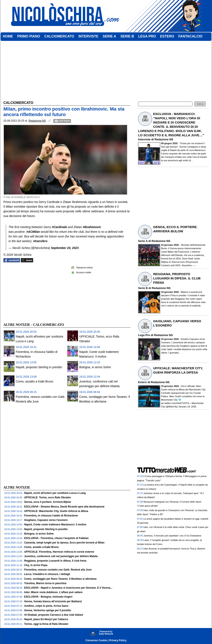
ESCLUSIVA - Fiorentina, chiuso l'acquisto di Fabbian (57, 538)
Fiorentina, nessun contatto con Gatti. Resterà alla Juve (58, 570)
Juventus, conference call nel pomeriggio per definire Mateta (61, 556)
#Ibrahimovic (92, 227)
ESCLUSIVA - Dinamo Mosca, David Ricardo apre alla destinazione (64, 507)
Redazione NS (164, 139)
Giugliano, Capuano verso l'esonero (46, 520)
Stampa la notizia (84, 268)
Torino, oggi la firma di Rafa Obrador (46, 624)
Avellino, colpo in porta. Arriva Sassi (46, 606)
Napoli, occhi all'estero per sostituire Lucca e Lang (55, 493)
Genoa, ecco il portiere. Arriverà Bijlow (48, 502)
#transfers (40, 241)
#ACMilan (33, 232)
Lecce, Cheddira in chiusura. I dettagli (47, 574)
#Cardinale (59, 227)
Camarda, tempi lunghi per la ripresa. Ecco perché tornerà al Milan (64, 543)
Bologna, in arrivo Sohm (95, 367)
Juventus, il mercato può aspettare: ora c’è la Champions (172, 536)
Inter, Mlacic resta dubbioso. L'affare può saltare (53, 592)
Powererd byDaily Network (106, 633)
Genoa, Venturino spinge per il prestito (48, 610)
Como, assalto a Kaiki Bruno (35, 381)
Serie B (143, 288)
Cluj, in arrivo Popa (36, 565)
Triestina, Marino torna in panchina (45, 583)
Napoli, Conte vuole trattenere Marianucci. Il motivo (55, 525)
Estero (142, 382)
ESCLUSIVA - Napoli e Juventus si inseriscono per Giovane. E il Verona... (68, 588)
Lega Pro (144, 335)
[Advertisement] (35, 292)
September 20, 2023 (65, 248)
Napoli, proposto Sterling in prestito (39, 367)
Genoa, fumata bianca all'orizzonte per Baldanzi (53, 601)
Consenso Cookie (96, 640)
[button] (200, 104)
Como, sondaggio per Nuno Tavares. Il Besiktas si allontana (60, 579)
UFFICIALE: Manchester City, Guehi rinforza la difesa (56, 511)
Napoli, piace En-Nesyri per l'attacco (46, 619)
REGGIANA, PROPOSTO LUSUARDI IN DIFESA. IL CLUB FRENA (177, 278)
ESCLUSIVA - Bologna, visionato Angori (48, 597)
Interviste (144, 139)
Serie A (143, 241)
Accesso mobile (84, 272)
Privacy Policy (118, 640)
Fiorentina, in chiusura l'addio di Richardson (51, 516)
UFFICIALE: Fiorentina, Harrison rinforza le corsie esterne (59, 552)
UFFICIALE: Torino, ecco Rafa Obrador (48, 497)
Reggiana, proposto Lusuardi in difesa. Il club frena (55, 561)
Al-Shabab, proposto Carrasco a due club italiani (54, 615)
